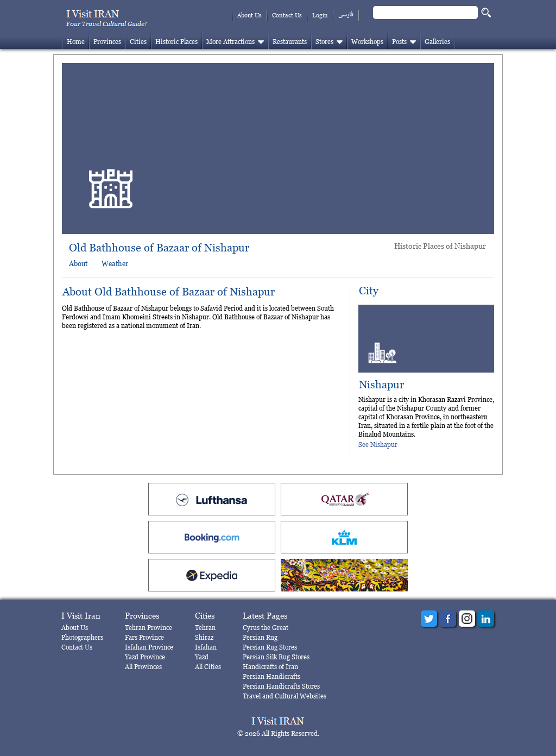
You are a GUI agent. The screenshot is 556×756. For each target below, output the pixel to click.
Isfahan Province (149, 647)
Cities (138, 42)
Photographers (82, 637)
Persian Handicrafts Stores (281, 686)
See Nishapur (378, 445)
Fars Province (144, 637)
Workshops (367, 42)
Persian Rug (260, 637)
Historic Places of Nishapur (440, 246)
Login (320, 15)
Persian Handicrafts (271, 676)
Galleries (437, 42)
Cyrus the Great (266, 628)
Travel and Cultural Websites (285, 696)
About (78, 263)
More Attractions (230, 42)
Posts (399, 42)
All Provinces (143, 667)
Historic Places (176, 42)
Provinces (107, 42)
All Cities (208, 667)
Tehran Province (149, 628)
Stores (324, 42)
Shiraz (204, 637)
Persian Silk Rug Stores (276, 657)
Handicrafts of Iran (270, 667)
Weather (115, 263)
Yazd (202, 657)
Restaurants (290, 42)
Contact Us (287, 15)
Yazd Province (145, 657)
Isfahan (206, 647)
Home (76, 42)
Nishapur (381, 385)
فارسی (346, 15)
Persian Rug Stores (270, 647)
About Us (249, 15)
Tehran (205, 628)
